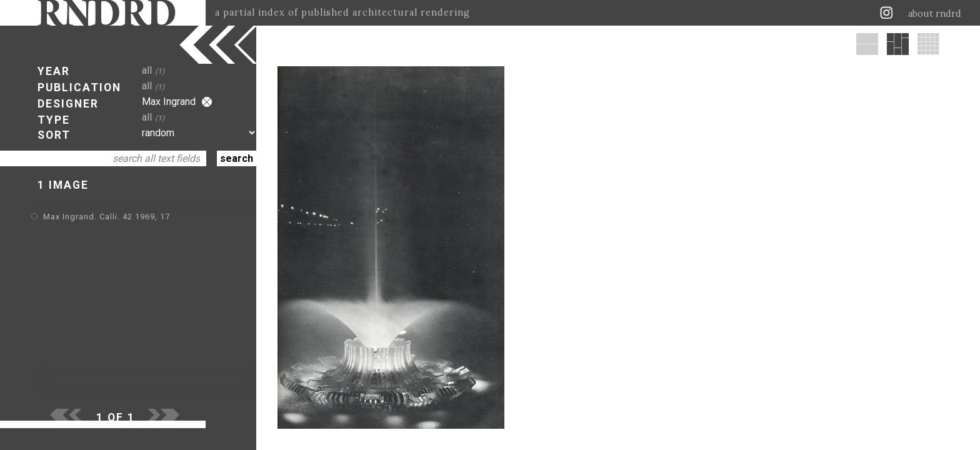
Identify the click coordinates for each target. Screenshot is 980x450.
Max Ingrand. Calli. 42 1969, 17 (107, 217)
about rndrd (935, 14)
